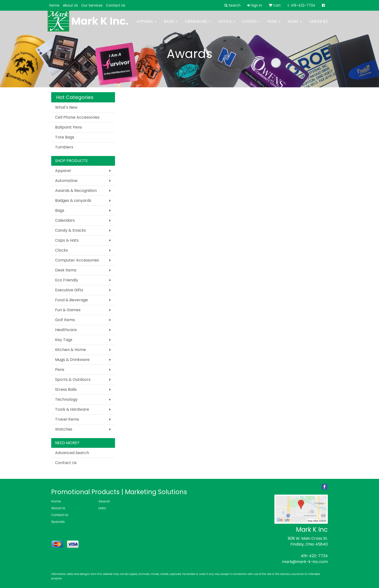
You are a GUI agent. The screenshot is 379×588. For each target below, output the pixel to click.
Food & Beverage (71, 300)
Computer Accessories (77, 260)
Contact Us (116, 5)
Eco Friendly (67, 280)
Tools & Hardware (72, 409)
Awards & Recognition (76, 191)
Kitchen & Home (70, 350)
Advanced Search (72, 453)
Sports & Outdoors (73, 380)
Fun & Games (68, 310)
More (295, 25)
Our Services (92, 5)
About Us (70, 5)
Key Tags (64, 340)
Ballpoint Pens (69, 127)
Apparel (147, 25)
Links (102, 508)
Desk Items (66, 270)
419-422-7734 (314, 556)
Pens (274, 25)
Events (251, 25)
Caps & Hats (67, 240)
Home (54, 5)
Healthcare (66, 330)
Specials (58, 522)
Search (104, 501)
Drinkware (198, 25)
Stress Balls (66, 389)
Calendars (65, 220)
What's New (66, 107)
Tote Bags (65, 137)
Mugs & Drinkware (72, 360)
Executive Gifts (69, 290)
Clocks (62, 250)
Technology (66, 399)
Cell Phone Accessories (77, 117)
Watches (64, 429)
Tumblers (64, 147)
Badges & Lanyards (73, 200)
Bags (171, 25)
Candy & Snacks (70, 230)
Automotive (66, 181)
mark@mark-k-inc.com (305, 562)
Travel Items (67, 419)
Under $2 (319, 25)
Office (227, 25)
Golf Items (65, 320)
